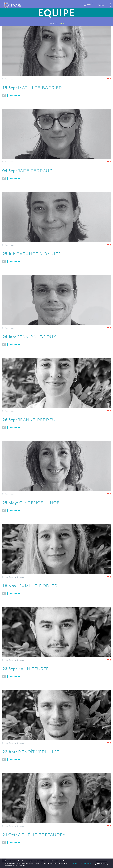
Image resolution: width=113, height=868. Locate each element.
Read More (15, 95)
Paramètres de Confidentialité (82, 863)
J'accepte (101, 863)
